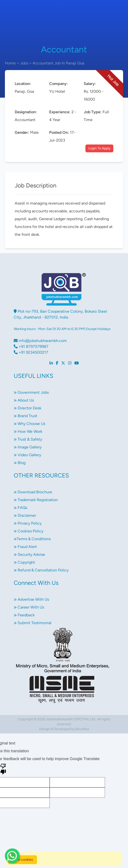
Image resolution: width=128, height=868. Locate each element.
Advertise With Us (31, 599)
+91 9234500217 (31, 352)
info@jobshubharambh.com (40, 341)
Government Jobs (31, 392)
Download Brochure (33, 492)
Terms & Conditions (32, 539)
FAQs (20, 508)
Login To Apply (99, 148)
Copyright (24, 562)
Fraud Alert (25, 547)
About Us (24, 400)
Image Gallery (28, 447)
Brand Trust (25, 416)
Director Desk (28, 408)
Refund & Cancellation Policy (41, 570)
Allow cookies (22, 860)
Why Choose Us (29, 424)
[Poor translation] (3, 769)
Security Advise (29, 554)
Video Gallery (27, 455)
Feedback (24, 615)
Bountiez (82, 729)
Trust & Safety (28, 439)
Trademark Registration (36, 500)
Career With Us (29, 607)
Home (10, 63)
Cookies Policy (29, 531)
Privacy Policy (28, 523)
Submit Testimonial (33, 623)
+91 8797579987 (31, 346)
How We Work (28, 431)
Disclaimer (25, 515)
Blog (20, 463)
